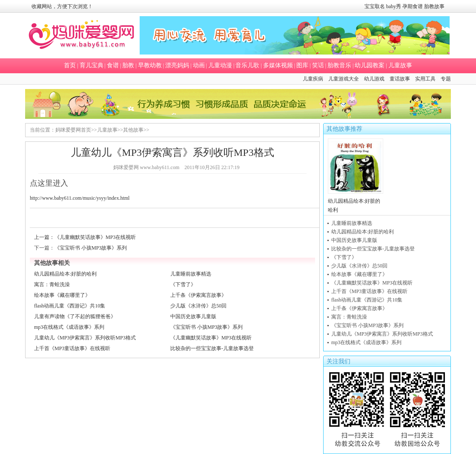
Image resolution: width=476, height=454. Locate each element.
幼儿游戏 (374, 79)
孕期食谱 (413, 6)
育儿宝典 (92, 65)
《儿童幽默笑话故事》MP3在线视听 (95, 237)
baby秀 (394, 6)
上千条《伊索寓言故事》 (198, 295)
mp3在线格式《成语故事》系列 (69, 327)
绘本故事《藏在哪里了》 (62, 295)
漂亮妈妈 (177, 65)
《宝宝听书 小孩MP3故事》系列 (91, 248)
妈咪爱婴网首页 (73, 130)
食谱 (113, 65)
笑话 (318, 65)
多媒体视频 (278, 65)
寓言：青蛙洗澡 (52, 284)
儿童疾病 (313, 79)
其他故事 (133, 130)
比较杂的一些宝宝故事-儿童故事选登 (212, 348)
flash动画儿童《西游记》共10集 (70, 306)
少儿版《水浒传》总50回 (198, 306)
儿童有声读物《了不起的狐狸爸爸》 (75, 316)
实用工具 (425, 79)
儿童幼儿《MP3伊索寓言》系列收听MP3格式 (85, 338)
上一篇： (44, 237)
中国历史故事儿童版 (193, 316)
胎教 (128, 65)
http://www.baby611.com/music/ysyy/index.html (80, 198)
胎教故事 (434, 6)
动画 (199, 65)
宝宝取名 (375, 6)
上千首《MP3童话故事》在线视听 (72, 348)
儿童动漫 (220, 65)
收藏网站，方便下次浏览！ (62, 6)
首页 (70, 65)
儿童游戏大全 (344, 79)
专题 (446, 79)
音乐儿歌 (247, 65)
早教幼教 (150, 65)
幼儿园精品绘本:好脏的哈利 (65, 274)
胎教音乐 (339, 65)
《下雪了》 (183, 284)
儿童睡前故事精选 (191, 274)
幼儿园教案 (370, 65)
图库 (302, 65)
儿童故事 (400, 65)
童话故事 (400, 79)
